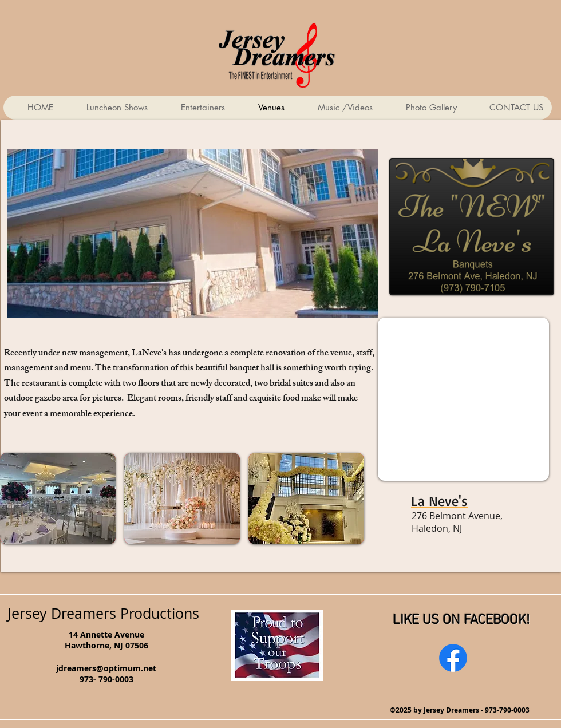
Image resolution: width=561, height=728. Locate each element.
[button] (58, 498)
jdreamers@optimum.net (106, 668)
